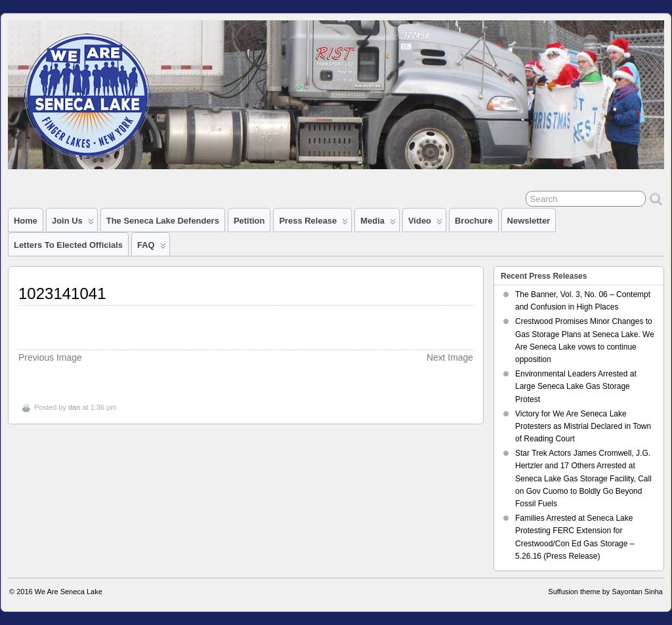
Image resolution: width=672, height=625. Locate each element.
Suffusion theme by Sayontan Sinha (605, 592)
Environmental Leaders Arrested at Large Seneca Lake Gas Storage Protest (576, 386)
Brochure (474, 221)
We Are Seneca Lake (69, 592)
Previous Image (50, 357)
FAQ (152, 248)
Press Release (313, 224)
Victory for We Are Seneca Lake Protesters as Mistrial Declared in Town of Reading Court (583, 426)
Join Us (73, 224)
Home (26, 221)
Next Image (450, 357)
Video (425, 224)
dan (74, 407)
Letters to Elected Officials (68, 245)
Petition (249, 221)
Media (378, 224)
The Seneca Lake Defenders (163, 221)
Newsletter (529, 221)
